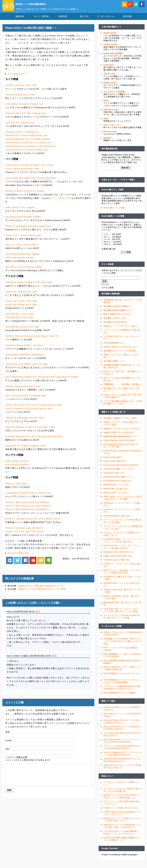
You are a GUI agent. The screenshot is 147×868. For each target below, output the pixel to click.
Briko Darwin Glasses (17, 464)
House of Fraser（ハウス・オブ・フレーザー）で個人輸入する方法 (122, 550)
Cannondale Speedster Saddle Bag (24, 358)
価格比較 (20, 20)
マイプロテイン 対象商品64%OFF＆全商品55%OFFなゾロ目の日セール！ (122, 691)
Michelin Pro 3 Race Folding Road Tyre (27, 139)
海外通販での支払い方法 (114, 322)
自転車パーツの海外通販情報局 (40, 4)
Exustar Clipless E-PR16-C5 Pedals (25, 194)
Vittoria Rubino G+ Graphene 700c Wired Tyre (30, 150)
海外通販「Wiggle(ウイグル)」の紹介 (120, 422)
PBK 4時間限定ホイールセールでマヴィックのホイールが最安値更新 (122, 685)
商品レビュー (108, 780)
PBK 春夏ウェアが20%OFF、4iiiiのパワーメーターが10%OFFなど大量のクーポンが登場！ (122, 645)
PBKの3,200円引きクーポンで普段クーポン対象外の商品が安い (122, 672)
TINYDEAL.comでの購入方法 (116, 563)
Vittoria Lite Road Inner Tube (21, 89)
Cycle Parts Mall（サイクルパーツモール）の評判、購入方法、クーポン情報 (121, 614)
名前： (9, 735)
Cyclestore (109, 68)
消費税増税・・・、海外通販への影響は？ (122, 388)
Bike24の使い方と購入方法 (115, 492)
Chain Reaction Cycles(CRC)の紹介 (119, 444)
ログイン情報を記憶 (17, 761)
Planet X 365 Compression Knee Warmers (28, 509)
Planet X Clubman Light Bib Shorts (24, 531)
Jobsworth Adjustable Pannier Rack (25, 421)
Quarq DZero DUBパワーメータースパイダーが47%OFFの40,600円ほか (122, 744)
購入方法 (84, 20)
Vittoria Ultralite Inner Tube (20, 98)
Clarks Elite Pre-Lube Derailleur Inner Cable (29, 169)
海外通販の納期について (114, 365)
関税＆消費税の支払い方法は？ (117, 318)
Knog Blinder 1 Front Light (20, 317)
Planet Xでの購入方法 (18, 557)
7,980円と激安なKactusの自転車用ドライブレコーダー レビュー (122, 817)
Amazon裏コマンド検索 (112, 193)
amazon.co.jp (110, 135)
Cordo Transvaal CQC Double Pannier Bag (29, 412)
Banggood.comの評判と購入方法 (118, 555)
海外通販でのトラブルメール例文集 (119, 354)
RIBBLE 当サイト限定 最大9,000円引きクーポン (41, 589)
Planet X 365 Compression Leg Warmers (27, 513)
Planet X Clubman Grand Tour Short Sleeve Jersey (33, 522)
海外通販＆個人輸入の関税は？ (117, 310)
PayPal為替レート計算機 (113, 219)
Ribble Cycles (110, 86)
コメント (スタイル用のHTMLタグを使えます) (28, 764)
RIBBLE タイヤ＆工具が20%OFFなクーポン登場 (42, 593)
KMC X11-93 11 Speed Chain (21, 248)
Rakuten (107, 141)
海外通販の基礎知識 (111, 297)
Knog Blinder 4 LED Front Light (22, 330)
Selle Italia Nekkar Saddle (20, 261)
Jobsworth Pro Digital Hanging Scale (25, 449)
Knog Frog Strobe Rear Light (21, 308)
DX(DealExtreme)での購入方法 (117, 484)
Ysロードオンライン (113, 129)
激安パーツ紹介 (109, 705)
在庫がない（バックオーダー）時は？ (120, 330)
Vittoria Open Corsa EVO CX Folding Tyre (28, 146)
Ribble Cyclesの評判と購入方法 (118, 559)
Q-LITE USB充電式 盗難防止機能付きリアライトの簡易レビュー (122, 843)
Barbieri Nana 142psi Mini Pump (23, 390)
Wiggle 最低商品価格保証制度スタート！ (122, 440)
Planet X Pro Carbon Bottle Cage (23, 239)
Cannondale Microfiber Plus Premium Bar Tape (31, 181)
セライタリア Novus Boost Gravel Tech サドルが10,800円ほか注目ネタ (122, 751)
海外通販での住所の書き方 (115, 326)
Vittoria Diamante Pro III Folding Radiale (27, 143)
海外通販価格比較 (110, 152)
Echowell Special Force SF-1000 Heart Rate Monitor (34, 440)
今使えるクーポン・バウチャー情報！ (119, 183)
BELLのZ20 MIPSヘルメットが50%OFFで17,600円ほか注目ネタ (122, 731)
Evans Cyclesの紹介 (112, 461)
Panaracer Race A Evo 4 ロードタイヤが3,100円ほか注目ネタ (122, 725)
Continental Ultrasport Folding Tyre (24, 107)
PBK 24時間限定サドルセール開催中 (120, 696)
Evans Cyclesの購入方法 (114, 465)
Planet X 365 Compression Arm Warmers (28, 506)
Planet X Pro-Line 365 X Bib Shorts (25, 535)
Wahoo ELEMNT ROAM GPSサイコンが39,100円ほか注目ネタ (122, 764)
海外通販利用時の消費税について (118, 314)
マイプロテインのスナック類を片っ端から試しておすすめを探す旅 (122, 793)
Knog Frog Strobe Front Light (21, 304)
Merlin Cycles (110, 37)
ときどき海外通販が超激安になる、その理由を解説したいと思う (122, 406)
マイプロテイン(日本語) (114, 95)
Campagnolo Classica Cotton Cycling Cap (28, 496)
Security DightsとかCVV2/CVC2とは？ (121, 350)
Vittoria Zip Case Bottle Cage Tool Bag (26, 367)
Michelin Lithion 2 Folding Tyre (22, 135)
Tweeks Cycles (110, 48)
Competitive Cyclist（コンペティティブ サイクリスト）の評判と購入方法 (122, 544)
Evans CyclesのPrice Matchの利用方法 (121, 469)
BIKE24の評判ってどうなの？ (117, 488)
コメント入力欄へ (51, 606)
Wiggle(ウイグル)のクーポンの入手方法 (121, 432)
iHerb (106, 104)
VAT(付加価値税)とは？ (114, 346)
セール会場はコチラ (17, 77)
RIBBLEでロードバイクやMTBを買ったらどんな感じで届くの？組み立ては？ (122, 830)
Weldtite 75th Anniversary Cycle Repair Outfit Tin (32, 340)
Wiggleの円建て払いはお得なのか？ (120, 436)
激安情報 (127, 20)
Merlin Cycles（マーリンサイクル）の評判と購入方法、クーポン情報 (122, 501)
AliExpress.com (111, 113)
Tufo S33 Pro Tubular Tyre (20, 126)
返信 (38, 615)
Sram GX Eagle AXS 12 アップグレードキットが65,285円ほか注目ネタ (122, 757)
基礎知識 (63, 20)
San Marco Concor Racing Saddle (24, 270)
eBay (106, 122)
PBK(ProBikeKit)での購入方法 (117, 519)
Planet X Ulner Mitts (16, 487)
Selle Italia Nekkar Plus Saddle (22, 257)
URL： (9, 752)
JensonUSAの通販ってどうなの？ (119, 472)
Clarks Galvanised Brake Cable (22, 172)
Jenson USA (109, 77)
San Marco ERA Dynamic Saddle (23, 220)
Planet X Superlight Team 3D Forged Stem (28, 230)
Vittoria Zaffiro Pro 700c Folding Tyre (25, 117)
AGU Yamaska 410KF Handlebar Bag (25, 399)
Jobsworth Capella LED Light (21, 295)
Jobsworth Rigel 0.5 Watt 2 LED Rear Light (29, 286)
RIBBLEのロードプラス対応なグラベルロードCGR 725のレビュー (122, 823)
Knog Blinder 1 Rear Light (19, 321)
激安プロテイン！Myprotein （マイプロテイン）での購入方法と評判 (122, 575)
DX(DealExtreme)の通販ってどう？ (119, 480)
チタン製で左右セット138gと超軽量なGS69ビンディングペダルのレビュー (121, 836)
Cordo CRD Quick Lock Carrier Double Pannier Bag (33, 408)
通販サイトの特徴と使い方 (114, 415)
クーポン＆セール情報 (112, 630)
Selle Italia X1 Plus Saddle (20, 211)
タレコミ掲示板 (41, 20)
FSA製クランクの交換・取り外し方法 (120, 811)
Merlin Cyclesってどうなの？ (116, 496)
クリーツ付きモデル (61, 202)
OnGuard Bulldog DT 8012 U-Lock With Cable (30, 431)
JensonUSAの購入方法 (114, 476)
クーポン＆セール (106, 20)
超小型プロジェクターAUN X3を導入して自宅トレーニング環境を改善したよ (122, 800)
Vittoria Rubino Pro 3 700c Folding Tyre (27, 153)
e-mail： (9, 744)
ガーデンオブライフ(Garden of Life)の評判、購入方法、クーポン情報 (121, 620)
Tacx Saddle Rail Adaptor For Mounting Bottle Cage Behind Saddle (42, 380)
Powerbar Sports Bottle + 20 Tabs (24, 349)
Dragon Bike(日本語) (113, 57)
